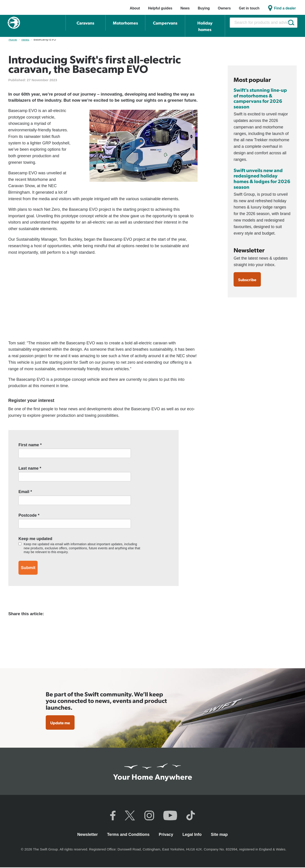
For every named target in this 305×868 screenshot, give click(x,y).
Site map (219, 835)
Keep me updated (35, 539)
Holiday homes (205, 26)
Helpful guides (160, 8)
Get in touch (249, 8)
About (135, 8)
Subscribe (248, 280)
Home (13, 39)
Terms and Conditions (129, 835)
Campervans (165, 23)
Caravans (85, 23)
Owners (224, 8)
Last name (30, 468)
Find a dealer (285, 8)
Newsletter (88, 835)
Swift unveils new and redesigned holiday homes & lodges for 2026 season (262, 178)
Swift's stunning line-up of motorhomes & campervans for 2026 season (260, 98)
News (185, 8)
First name (30, 445)
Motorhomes (125, 23)
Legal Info (193, 835)
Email (25, 492)
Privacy (167, 835)
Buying (204, 8)
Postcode (29, 515)
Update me (61, 723)
